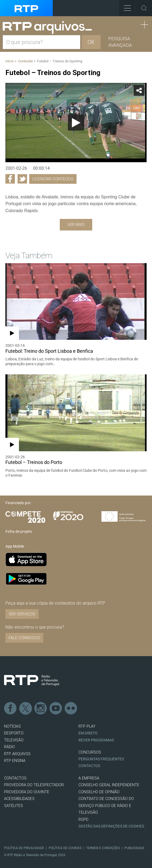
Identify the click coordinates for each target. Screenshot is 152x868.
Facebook (11, 708)
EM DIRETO (88, 733)
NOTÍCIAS (12, 726)
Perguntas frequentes (101, 759)
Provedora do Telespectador (34, 785)
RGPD (83, 820)
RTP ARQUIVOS (17, 754)
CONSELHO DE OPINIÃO (99, 792)
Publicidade (134, 848)
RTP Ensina (15, 761)
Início (10, 61)
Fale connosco (24, 638)
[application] (76, 122)
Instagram (41, 708)
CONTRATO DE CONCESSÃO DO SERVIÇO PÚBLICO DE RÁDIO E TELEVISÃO (106, 806)
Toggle (144, 8)
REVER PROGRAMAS (96, 740)
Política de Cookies (65, 848)
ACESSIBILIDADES (19, 799)
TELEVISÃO (14, 740)
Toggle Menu (125, 6)
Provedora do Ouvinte (27, 792)
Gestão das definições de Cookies (111, 826)
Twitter (26, 708)
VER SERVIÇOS (22, 614)
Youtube (56, 708)
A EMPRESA (89, 778)
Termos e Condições (103, 848)
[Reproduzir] (76, 123)
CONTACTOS (15, 778)
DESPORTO (14, 733)
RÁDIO (9, 747)
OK (91, 42)
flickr (71, 708)
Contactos (89, 766)
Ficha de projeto (19, 531)
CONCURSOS (90, 752)
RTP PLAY (87, 726)
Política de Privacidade (24, 848)
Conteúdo (25, 61)
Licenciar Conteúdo (53, 179)
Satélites (14, 806)
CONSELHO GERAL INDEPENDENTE (109, 785)
